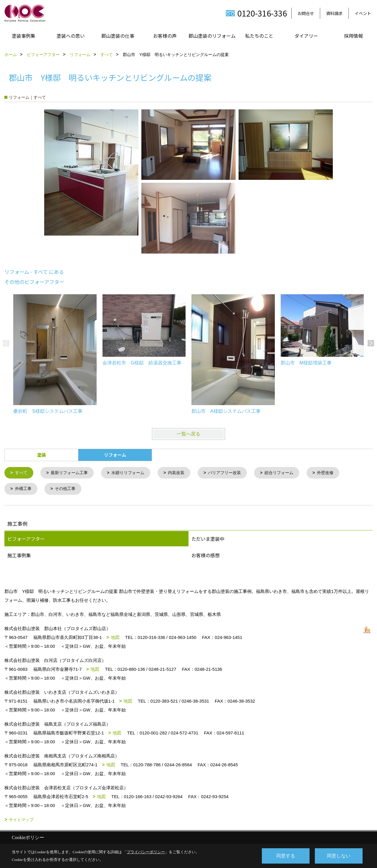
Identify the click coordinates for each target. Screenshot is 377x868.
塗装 (42, 455)
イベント (363, 13)
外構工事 (24, 490)
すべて (22, 473)
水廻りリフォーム (133, 473)
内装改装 (184, 473)
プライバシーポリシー (146, 852)
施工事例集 (19, 556)
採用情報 (353, 36)
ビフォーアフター (26, 540)
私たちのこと (259, 36)
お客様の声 (165, 36)
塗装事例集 (24, 36)
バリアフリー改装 (234, 473)
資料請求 (334, 13)
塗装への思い (71, 36)
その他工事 (68, 490)
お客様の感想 (206, 556)
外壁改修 (339, 473)
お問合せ (306, 13)
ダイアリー (306, 36)
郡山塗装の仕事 (118, 36)
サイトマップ (21, 821)
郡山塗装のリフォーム (212, 36)
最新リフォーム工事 (72, 473)
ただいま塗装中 (208, 540)
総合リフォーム (291, 473)
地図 (115, 638)
